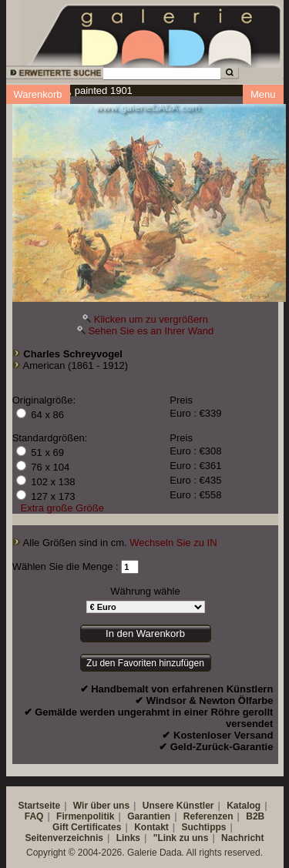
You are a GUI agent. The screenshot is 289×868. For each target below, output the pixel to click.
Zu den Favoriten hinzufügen (145, 663)
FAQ (34, 816)
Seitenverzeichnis (64, 838)
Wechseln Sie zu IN (173, 543)
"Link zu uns (181, 838)
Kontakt (151, 827)
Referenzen (208, 816)
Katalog (244, 806)
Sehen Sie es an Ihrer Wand (151, 331)
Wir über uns (101, 806)
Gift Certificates (87, 827)
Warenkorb (38, 94)
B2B (255, 816)
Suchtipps (204, 827)
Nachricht (242, 838)
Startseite (39, 806)
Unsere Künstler (178, 806)
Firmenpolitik (85, 816)
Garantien (149, 816)
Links (128, 838)
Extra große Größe (62, 508)
